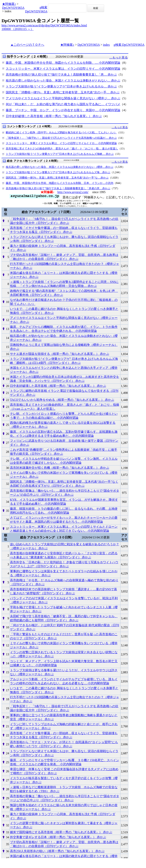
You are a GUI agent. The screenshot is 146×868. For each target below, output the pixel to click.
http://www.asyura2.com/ (73, 192)
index (106, 45)
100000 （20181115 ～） (18, 29)
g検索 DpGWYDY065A (129, 45)
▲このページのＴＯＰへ (27, 45)
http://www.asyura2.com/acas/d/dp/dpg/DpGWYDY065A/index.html (44, 25)
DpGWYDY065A (13, 8)
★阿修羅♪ (9, 4)
